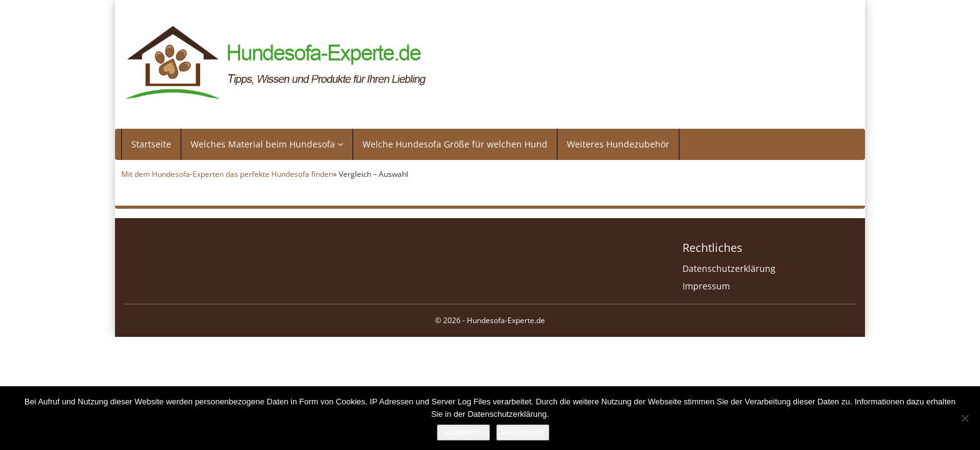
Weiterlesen (522, 432)
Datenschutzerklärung (729, 268)
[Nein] (964, 418)
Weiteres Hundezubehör (618, 144)
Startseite (151, 144)
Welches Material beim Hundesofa (267, 144)
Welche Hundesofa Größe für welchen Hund (455, 144)
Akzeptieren (463, 432)
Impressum (706, 286)
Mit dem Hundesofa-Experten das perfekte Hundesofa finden (227, 174)
